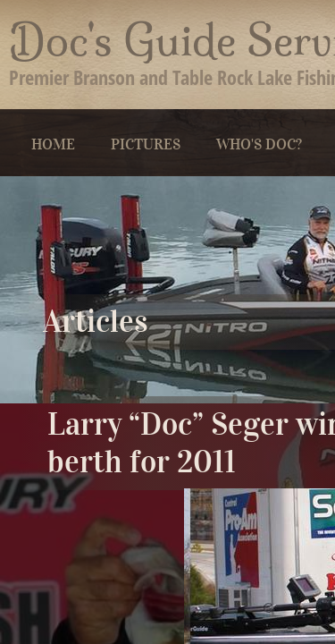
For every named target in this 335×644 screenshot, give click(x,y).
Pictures (146, 144)
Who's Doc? (259, 144)
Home (53, 144)
